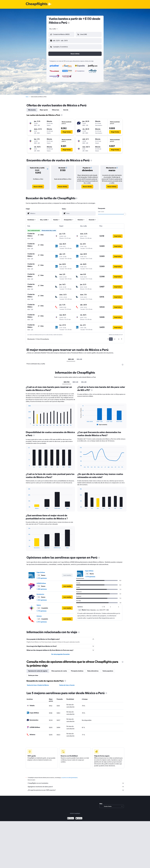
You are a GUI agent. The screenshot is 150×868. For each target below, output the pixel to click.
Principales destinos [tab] (77, 669)
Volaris (39, 604)
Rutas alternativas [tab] (93, 669)
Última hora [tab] (56, 108)
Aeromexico (40, 593)
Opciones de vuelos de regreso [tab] (38, 669)
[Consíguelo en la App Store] (79, 817)
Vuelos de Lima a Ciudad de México (38, 684)
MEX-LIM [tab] (71, 358)
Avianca (39, 614)
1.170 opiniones (42, 609)
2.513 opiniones (42, 620)
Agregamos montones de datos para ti (76, 785)
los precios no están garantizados (69, 776)
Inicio (27, 95)
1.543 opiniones (42, 598)
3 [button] (119, 338)
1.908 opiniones (42, 588)
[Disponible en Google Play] (71, 817)
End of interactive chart (27, 423)
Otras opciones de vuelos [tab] (59, 669)
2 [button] (115, 338)
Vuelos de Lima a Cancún (67, 684)
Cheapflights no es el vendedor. (76, 782)
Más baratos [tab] (32, 108)
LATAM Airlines (41, 582)
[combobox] (54, 29)
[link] (38, 185)
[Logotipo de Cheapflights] (37, 4)
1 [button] (111, 338)
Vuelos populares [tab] (108, 669)
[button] (61, 40)
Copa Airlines (41, 571)
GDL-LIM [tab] (79, 358)
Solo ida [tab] (66, 108)
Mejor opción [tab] (44, 108)
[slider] (125, 213)
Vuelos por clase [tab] (33, 674)
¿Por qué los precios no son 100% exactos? (76, 789)
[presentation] (69, 23)
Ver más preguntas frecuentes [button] (60, 653)
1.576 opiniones (42, 577)
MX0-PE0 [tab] (67, 380)
